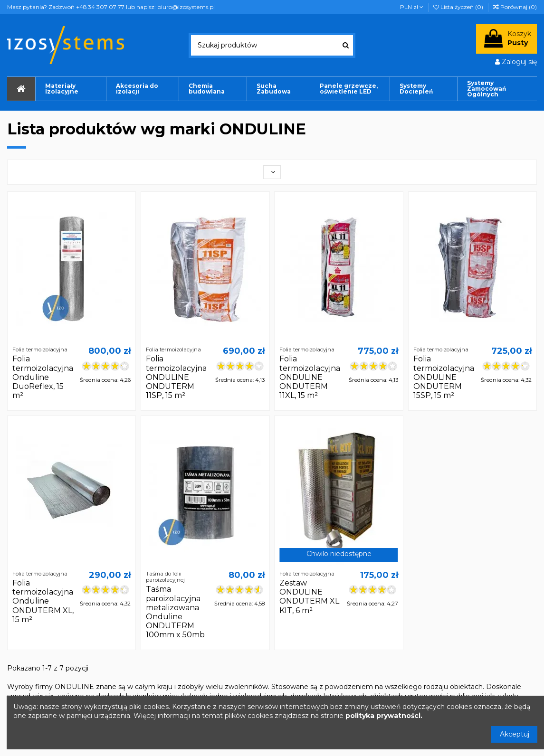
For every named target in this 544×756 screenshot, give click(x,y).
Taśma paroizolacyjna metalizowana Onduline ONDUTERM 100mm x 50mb (175, 612)
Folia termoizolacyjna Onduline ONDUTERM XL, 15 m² (43, 601)
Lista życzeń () (459, 7)
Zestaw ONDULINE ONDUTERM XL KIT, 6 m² (309, 597)
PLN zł (412, 7)
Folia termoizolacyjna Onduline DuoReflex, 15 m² (43, 377)
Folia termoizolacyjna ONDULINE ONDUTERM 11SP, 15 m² (176, 377)
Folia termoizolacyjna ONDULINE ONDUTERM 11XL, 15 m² (310, 377)
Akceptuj (515, 734)
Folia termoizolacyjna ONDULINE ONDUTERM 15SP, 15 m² (444, 377)
